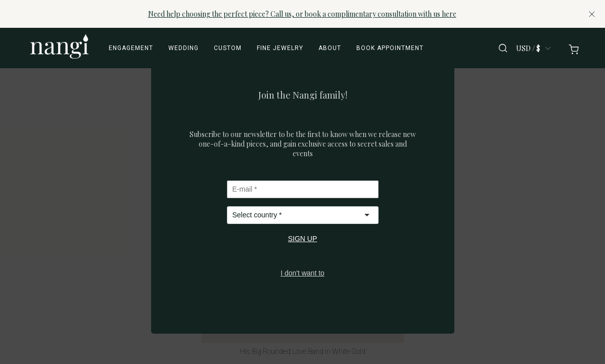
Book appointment (390, 48)
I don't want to (302, 273)
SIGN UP (303, 239)
